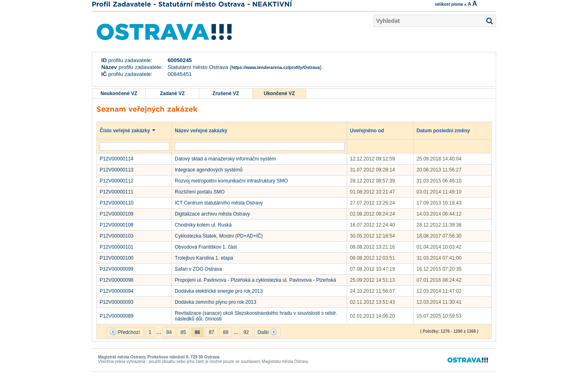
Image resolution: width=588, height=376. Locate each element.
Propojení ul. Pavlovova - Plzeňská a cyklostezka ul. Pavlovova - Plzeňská (255, 280)
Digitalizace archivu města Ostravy (212, 214)
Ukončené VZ (279, 93)
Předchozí (125, 332)
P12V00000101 (117, 247)
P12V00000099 (117, 269)
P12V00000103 (117, 236)
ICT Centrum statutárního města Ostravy (219, 203)
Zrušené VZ (226, 93)
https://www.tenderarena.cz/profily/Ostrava (276, 67)
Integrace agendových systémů (209, 170)
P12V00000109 (117, 214)
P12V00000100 (117, 258)
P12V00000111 (117, 192)
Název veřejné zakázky (205, 130)
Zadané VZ (173, 93)
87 (211, 332)
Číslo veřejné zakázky (129, 130)
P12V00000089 (117, 316)
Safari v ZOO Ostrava (198, 269)
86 (197, 332)
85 (183, 332)
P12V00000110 (117, 203)
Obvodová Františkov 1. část (206, 247)
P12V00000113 (117, 170)
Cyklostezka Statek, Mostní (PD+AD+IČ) (219, 236)
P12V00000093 (117, 302)
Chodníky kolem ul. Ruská (203, 225)
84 (169, 332)
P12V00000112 (117, 181)
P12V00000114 (117, 159)
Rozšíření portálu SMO (200, 192)
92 (246, 332)
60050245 (179, 60)
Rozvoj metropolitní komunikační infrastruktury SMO (231, 181)
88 (226, 332)
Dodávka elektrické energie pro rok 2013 (219, 291)
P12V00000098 (117, 280)
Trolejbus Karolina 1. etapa (204, 258)
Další (267, 332)
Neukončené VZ (119, 93)
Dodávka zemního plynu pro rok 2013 (215, 302)
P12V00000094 (117, 291)
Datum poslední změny (447, 130)
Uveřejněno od (371, 130)
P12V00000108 (117, 225)
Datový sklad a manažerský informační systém (225, 159)
